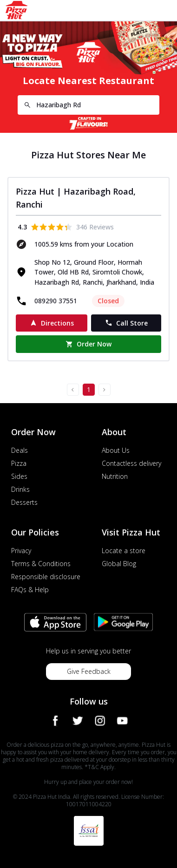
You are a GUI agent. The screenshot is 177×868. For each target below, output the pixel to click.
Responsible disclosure (46, 577)
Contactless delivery (131, 463)
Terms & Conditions (41, 564)
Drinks (20, 489)
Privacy (21, 551)
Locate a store (124, 551)
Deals (20, 450)
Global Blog (119, 564)
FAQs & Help (30, 590)
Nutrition (115, 476)
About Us (116, 450)
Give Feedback (89, 671)
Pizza (19, 463)
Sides (19, 476)
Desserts (24, 502)
